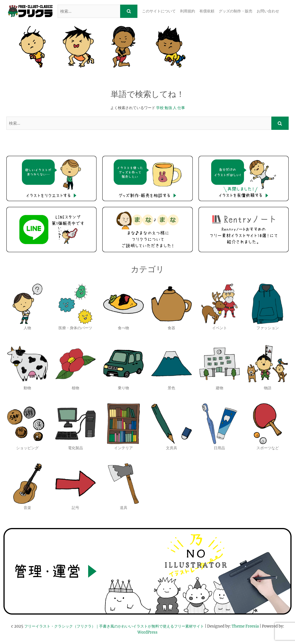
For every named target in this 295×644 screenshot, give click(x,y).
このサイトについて (159, 11)
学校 (160, 108)
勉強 (168, 108)
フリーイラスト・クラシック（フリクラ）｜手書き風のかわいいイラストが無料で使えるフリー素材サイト (114, 626)
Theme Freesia (245, 626)
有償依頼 (207, 11)
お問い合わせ (268, 11)
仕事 (181, 108)
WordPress (147, 632)
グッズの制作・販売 (236, 11)
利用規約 (188, 11)
